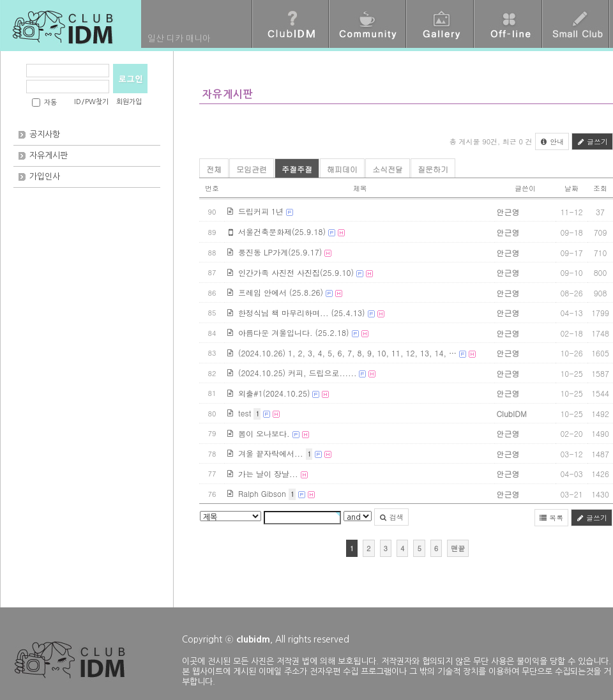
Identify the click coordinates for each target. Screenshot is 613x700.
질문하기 (433, 169)
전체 (214, 169)
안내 (552, 141)
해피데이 (342, 169)
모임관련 (252, 169)
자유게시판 (49, 156)
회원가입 (129, 102)
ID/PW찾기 (91, 102)
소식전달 (388, 169)
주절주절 (297, 169)
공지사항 (45, 134)
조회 (600, 188)
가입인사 (45, 177)
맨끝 (458, 548)
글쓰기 (592, 141)
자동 (50, 103)
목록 (552, 518)
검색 (391, 517)
